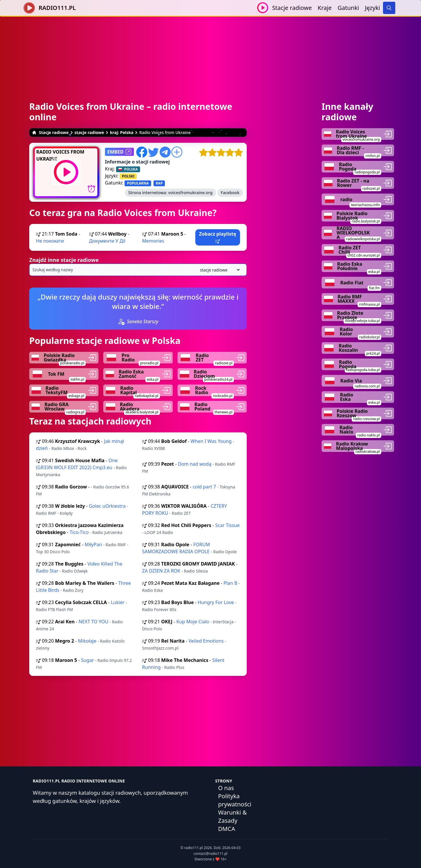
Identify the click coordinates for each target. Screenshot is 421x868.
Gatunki (348, 8)
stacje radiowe (89, 132)
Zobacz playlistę (218, 237)
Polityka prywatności (235, 800)
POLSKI (128, 176)
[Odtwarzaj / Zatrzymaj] (263, 8)
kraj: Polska (122, 132)
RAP (159, 183)
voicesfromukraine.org (190, 193)
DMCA (227, 829)
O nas (226, 788)
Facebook (230, 193)
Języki (372, 8)
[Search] (389, 8)
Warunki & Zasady (232, 816)
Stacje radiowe (292, 8)
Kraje (325, 8)
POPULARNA (138, 183)
